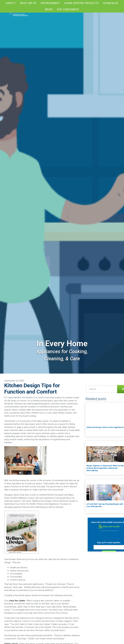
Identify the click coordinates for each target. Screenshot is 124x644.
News (49, 9)
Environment (50, 3)
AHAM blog (111, 3)
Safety (11, 3)
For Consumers (68, 9)
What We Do (28, 3)
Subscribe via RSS (109, 527)
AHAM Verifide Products (82, 3)
